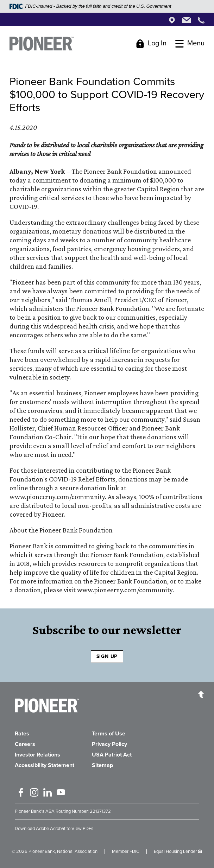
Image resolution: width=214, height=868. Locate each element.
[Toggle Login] (151, 43)
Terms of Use (109, 734)
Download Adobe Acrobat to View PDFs (54, 829)
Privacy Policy (109, 744)
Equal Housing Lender (175, 851)
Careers (25, 744)
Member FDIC (126, 851)
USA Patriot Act (112, 755)
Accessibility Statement (45, 765)
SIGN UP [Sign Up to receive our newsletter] (107, 656)
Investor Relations (37, 755)
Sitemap (102, 765)
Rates (22, 734)
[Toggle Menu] (190, 43)
